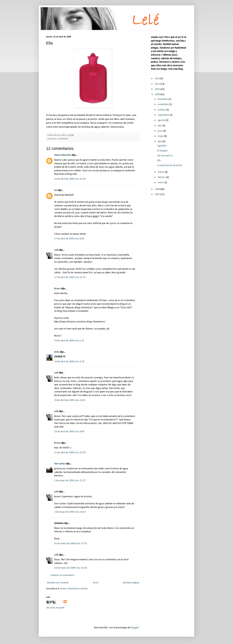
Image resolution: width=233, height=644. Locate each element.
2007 (158, 194)
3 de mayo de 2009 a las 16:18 (70, 512)
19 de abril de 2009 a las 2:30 (69, 362)
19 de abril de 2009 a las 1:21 (69, 341)
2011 (158, 84)
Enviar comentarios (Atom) (74, 589)
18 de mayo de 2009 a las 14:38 (70, 568)
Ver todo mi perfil (55, 608)
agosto (162, 120)
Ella (159, 161)
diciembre (163, 99)
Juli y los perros (165, 156)
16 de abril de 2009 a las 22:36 (70, 179)
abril (160, 142)
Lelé (56, 250)
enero (161, 183)
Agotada (162, 146)
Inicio (96, 583)
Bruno (57, 289)
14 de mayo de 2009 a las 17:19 (70, 544)
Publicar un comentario (62, 575)
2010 (158, 89)
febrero (162, 177)
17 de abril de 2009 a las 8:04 (69, 239)
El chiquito (162, 151)
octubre (162, 110)
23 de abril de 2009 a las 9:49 (69, 432)
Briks (57, 352)
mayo (161, 136)
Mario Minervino (63, 155)
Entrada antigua (131, 583)
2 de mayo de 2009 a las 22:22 (70, 481)
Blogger (135, 628)
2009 (158, 94)
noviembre (163, 104)
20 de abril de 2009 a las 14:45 (70, 400)
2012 (158, 79)
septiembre (164, 115)
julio (160, 126)
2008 (158, 189)
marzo (161, 172)
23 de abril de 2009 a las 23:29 (70, 453)
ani (56, 190)
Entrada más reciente (58, 583)
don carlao (60, 464)
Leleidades (63, 139)
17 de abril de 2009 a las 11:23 (70, 277)
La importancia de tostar (170, 165)
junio (160, 131)
